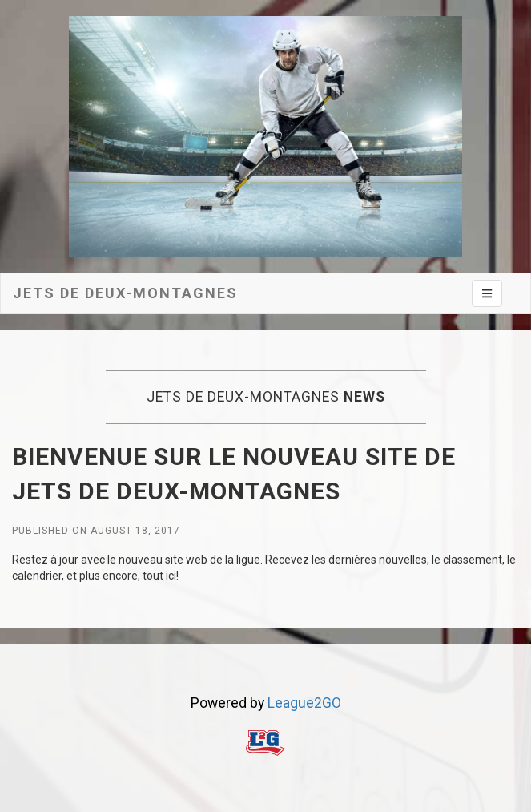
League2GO (304, 703)
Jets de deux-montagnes (125, 293)
